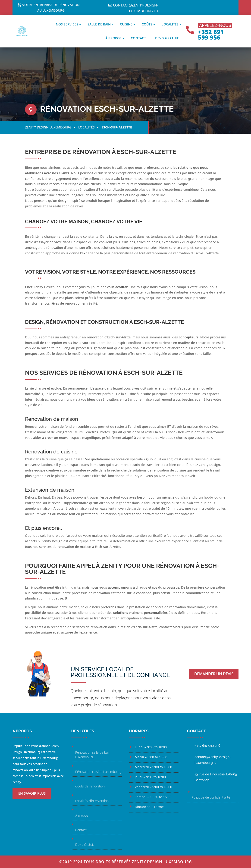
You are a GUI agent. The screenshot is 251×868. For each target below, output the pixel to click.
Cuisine (126, 24)
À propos (113, 38)
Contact (138, 38)
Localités (170, 24)
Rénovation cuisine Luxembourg (98, 772)
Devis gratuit (167, 38)
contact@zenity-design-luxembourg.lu (136, 8)
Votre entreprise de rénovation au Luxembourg (51, 8)
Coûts (147, 24)
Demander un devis (214, 673)
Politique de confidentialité (211, 797)
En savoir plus (32, 793)
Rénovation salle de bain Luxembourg (93, 755)
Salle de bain (99, 24)
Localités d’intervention (92, 801)
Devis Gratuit (85, 845)
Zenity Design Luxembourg (48, 127)
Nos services (67, 24)
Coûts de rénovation (90, 786)
